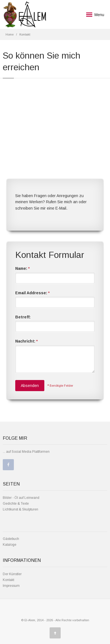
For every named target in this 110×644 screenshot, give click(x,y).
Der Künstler (12, 574)
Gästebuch (11, 539)
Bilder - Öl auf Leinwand (21, 498)
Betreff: (23, 317)
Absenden (30, 386)
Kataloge (10, 545)
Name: (22, 268)
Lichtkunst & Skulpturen (21, 509)
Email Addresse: (32, 293)
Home (10, 34)
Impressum (11, 586)
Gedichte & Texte (16, 504)
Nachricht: (26, 341)
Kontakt (8, 580)
